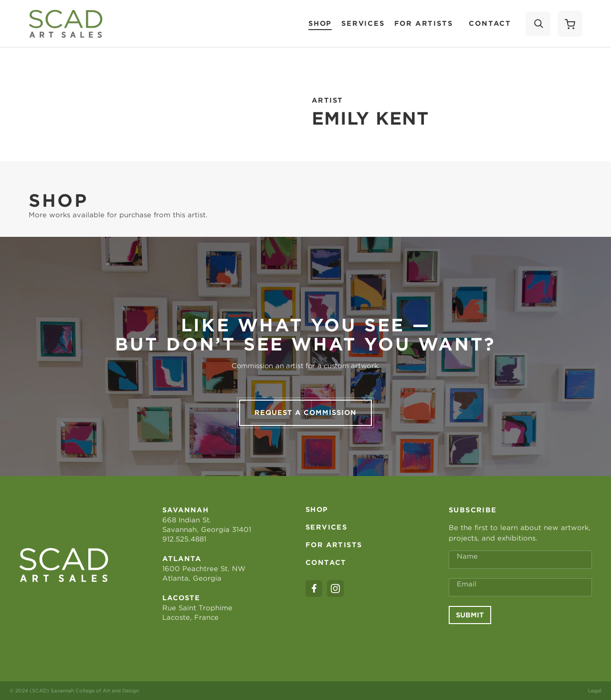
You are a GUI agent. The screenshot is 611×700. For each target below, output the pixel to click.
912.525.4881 (184, 539)
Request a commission (305, 413)
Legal (595, 690)
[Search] (538, 24)
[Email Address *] (520, 587)
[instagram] (335, 589)
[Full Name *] (520, 560)
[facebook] (314, 589)
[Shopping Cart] (570, 24)
